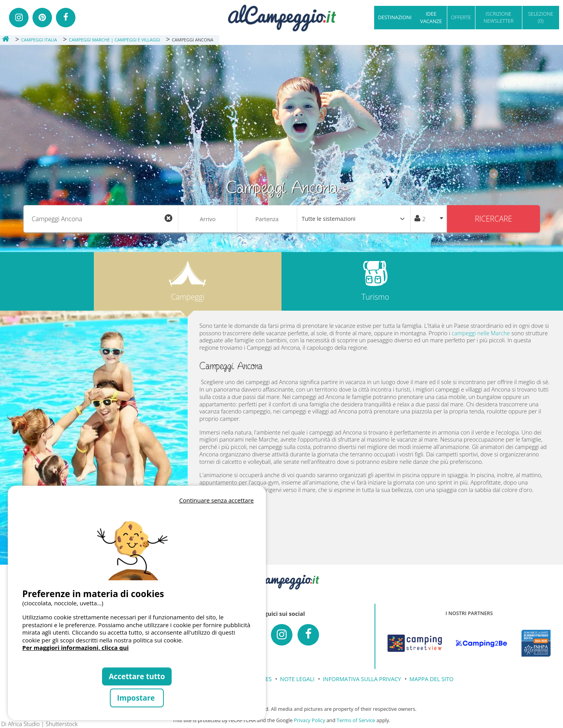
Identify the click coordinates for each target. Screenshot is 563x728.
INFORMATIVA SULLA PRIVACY (362, 679)
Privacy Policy (310, 720)
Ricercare (493, 219)
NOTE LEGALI (297, 679)
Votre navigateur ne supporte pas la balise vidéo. (137, 543)
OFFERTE (461, 17)
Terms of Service (356, 720)
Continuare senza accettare (216, 500)
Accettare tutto (137, 676)
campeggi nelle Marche (481, 333)
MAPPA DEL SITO (431, 679)
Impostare (137, 698)
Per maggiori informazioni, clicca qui (75, 648)
